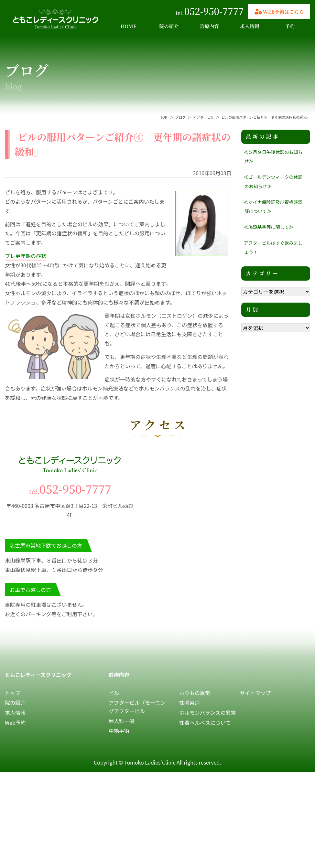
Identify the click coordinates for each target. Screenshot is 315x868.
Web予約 (15, 723)
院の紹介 (169, 26)
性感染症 (190, 702)
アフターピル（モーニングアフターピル (137, 707)
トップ (13, 693)
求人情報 (250, 26)
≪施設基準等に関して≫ (269, 227)
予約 (290, 26)
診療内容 (209, 26)
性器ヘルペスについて (205, 723)
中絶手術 (119, 731)
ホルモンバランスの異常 (208, 713)
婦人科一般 (122, 721)
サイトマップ (255, 693)
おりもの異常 (195, 693)
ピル (114, 693)
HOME (129, 26)
